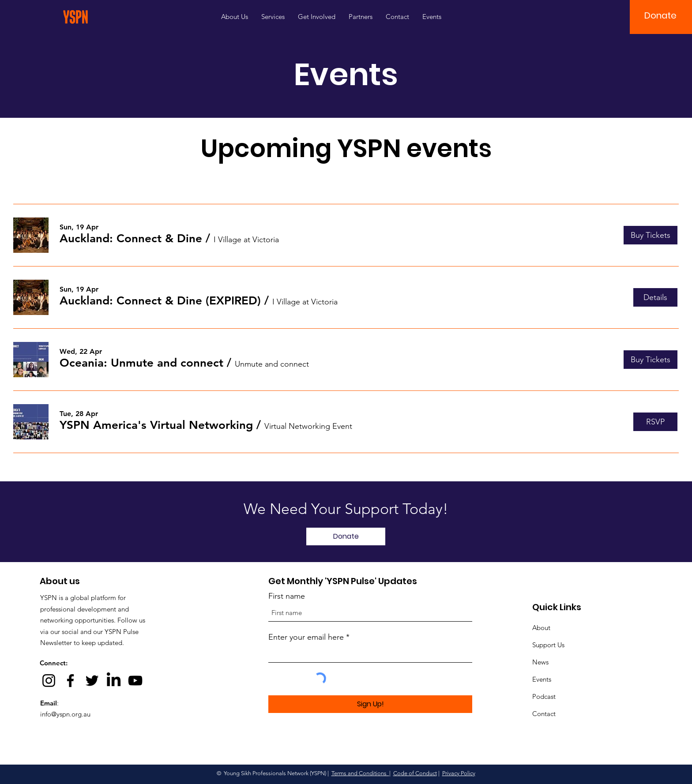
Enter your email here (306, 637)
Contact (544, 714)
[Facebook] (70, 681)
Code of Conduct (415, 773)
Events (542, 679)
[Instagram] (49, 681)
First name (287, 596)
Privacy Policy (459, 773)
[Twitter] (92, 681)
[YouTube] (135, 681)
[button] (661, 15)
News (540, 662)
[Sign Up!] (370, 704)
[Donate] (346, 536)
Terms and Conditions (360, 773)
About (541, 628)
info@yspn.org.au (65, 714)
